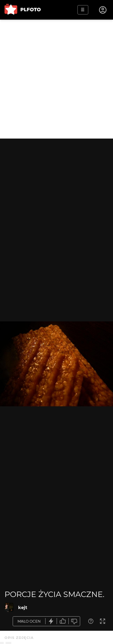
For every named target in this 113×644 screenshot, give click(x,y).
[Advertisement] (56, 79)
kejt (23, 607)
